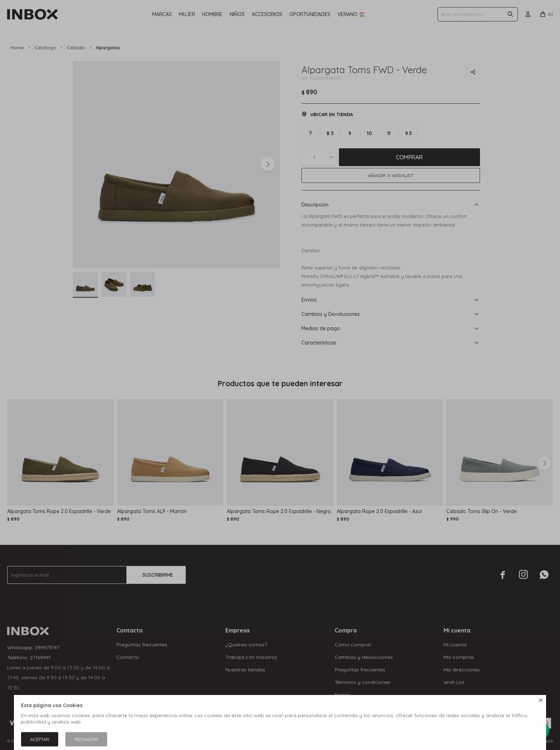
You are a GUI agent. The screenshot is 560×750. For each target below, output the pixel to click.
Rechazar (86, 739)
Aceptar (40, 739)
